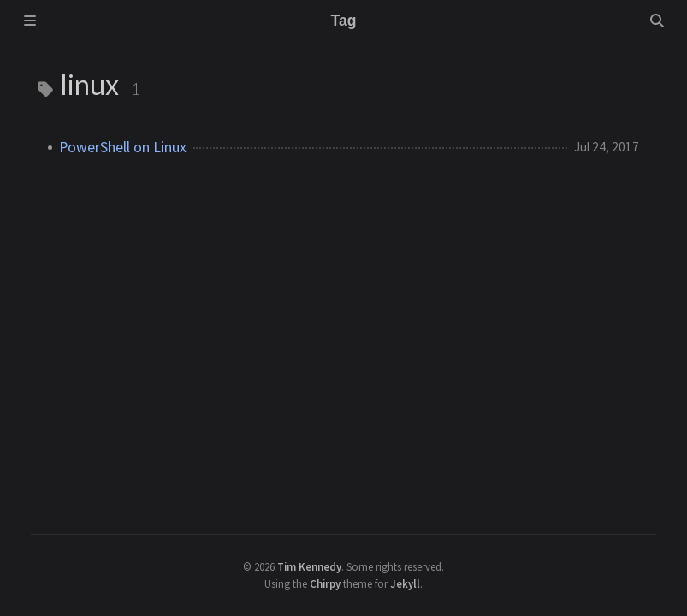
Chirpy (325, 583)
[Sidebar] (30, 21)
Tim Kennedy (309, 566)
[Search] (657, 21)
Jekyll (405, 583)
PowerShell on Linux (123, 147)
